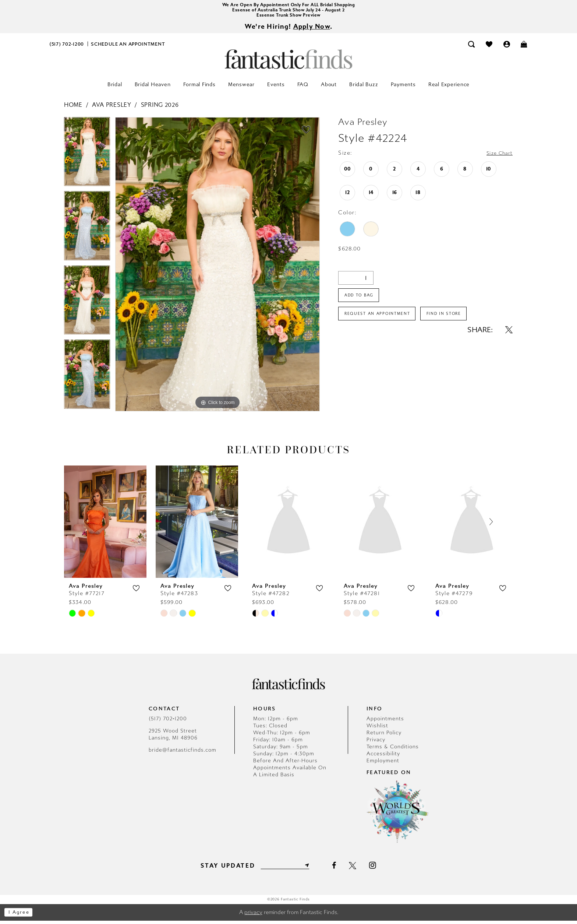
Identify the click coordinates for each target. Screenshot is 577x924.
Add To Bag (362, 301)
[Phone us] (67, 47)
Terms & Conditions (393, 750)
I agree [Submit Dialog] (21, 916)
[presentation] (105, 525)
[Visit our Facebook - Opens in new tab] (338, 869)
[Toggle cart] (524, 47)
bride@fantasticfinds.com (183, 753)
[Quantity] (356, 281)
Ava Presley (112, 108)
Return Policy (384, 736)
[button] (507, 47)
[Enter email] (285, 868)
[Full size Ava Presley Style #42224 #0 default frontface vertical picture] (217, 268)
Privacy (376, 743)
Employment (383, 764)
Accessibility (383, 757)
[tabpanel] (87, 158)
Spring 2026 (160, 108)
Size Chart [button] (497, 157)
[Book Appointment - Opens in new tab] (128, 47)
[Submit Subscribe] (310, 868)
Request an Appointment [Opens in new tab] (383, 322)
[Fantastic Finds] (288, 62)
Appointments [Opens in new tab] (385, 722)
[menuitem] (67, 47)
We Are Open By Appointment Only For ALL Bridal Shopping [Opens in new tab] (288, 5)
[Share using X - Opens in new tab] (509, 339)
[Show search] (472, 47)
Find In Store (459, 322)
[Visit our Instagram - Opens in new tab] (377, 868)
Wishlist (377, 729)
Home (73, 108)
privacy (253, 916)
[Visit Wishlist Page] (489, 47)
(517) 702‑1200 (168, 722)
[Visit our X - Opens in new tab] (357, 869)
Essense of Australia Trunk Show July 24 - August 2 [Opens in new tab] (288, 11)
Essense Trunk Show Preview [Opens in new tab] (288, 17)
